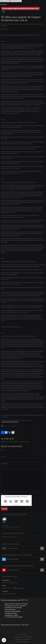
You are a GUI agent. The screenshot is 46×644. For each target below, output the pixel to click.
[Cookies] (4, 640)
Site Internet (4, 464)
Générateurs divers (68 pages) (13, 611)
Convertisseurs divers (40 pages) (13, 608)
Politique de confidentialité (23, 639)
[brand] (20, 9)
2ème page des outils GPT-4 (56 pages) (15, 606)
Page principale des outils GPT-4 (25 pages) (16, 604)
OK (42, 548)
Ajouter (4, 509)
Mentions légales (23, 634)
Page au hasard (5, 1)
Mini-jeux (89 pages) (10, 609)
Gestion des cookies (23, 642)
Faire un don (4, 5)
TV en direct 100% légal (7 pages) (14, 617)
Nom (2, 450)
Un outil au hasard (16, 1)
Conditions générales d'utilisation (23, 637)
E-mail (3, 457)
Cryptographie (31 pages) (11, 615)
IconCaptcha (16, 505)
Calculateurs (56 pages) (11, 613)
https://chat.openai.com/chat (10, 422)
